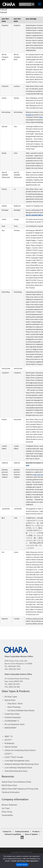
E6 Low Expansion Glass (15, 724)
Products (36, 832)
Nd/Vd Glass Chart (9, 785)
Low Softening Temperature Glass (18, 768)
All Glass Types (11, 697)
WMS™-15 (9, 736)
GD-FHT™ (8, 740)
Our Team (6, 808)
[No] (39, 861)
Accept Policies (22, 865)
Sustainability (7, 815)
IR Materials (9, 743)
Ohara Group (7, 812)
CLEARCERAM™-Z (12, 721)
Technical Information (11, 792)
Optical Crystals (11, 747)
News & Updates (31, 834)
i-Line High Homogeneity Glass (17, 761)
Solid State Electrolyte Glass (16, 771)
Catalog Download (22, 832)
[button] (40, 4)
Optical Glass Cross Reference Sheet (16, 782)
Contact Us (7, 832)
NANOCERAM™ (11, 728)
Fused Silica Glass (12, 714)
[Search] (33, 4)
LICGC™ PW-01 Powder (14, 757)
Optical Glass (10, 700)
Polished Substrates (13, 717)
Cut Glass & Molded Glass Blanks (21, 711)
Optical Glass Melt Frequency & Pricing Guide (20, 789)
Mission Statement (9, 805)
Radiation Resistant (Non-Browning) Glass (22, 764)
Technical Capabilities (13, 834)
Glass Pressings (14, 707)
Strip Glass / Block (15, 704)
